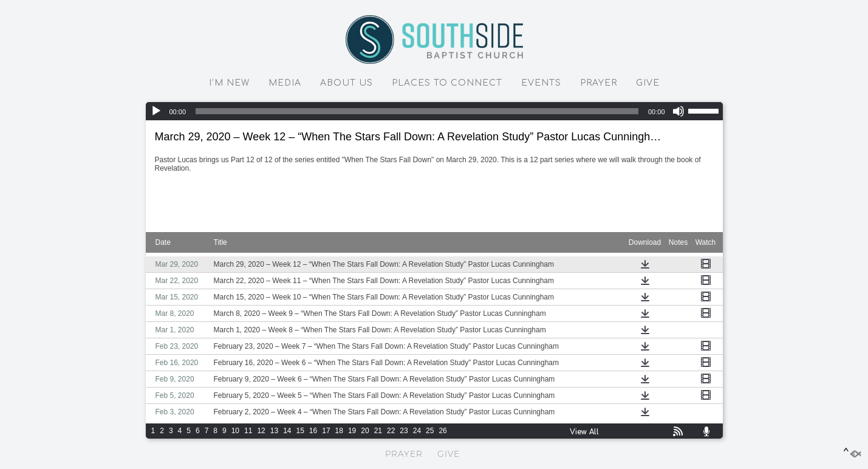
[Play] (156, 111)
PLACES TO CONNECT (447, 83)
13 (274, 431)
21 (378, 431)
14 (287, 431)
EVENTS (541, 83)
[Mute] (678, 111)
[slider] (417, 111)
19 (352, 431)
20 (365, 431)
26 (443, 431)
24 (417, 431)
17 (326, 431)
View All (584, 432)
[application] (434, 111)
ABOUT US (347, 83)
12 (261, 431)
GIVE (648, 83)
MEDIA (285, 83)
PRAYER (599, 83)
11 (248, 431)
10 (235, 431)
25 (430, 431)
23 (404, 431)
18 (339, 431)
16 (313, 431)
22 (391, 431)
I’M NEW (229, 83)
